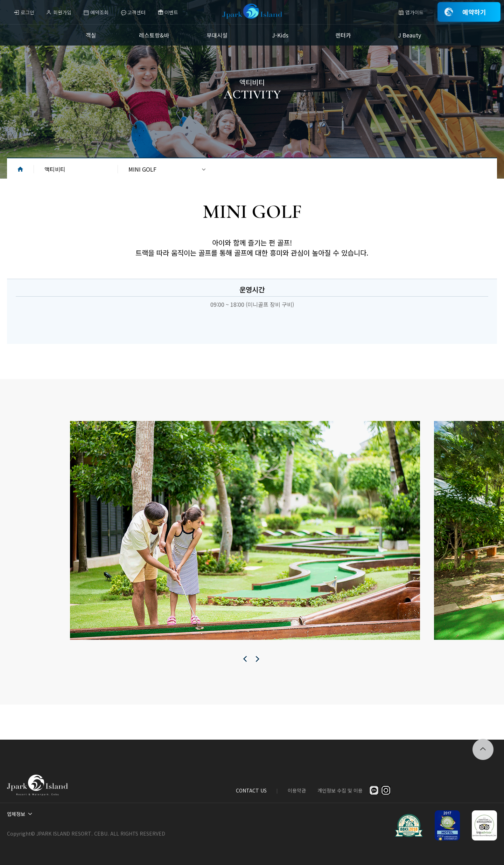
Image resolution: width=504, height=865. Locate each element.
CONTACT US (251, 790)
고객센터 (136, 12)
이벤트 (171, 12)
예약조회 (99, 12)
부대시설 (217, 35)
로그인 (27, 12)
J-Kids (280, 35)
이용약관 (297, 790)
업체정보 (16, 814)
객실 (91, 35)
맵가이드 (414, 12)
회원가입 (62, 12)
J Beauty (409, 35)
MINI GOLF (142, 169)
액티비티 (55, 169)
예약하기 (474, 12)
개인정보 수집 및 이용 (340, 790)
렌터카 (343, 35)
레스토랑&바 (154, 35)
